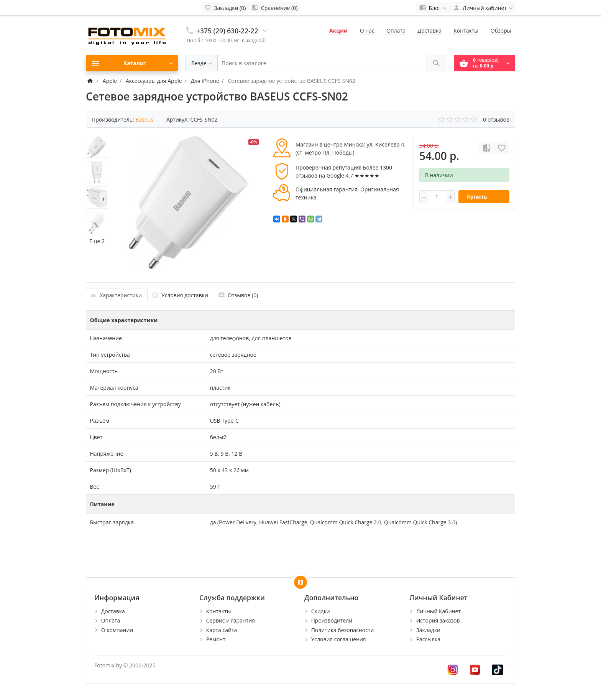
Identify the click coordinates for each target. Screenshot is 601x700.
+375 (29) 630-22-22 (227, 31)
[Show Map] (300, 582)
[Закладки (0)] (225, 8)
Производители (332, 620)
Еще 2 (97, 241)
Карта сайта (222, 630)
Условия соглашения (339, 639)
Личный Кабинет (438, 611)
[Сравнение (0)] (274, 8)
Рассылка (428, 639)
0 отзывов (496, 119)
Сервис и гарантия (231, 620)
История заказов (438, 620)
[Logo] (128, 35)
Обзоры (501, 30)
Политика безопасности (343, 630)
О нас (367, 30)
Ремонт (216, 639)
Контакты (466, 30)
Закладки (428, 630)
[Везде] (202, 63)
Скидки (321, 611)
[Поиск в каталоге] (322, 63)
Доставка (430, 30)
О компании (117, 630)
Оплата (396, 30)
